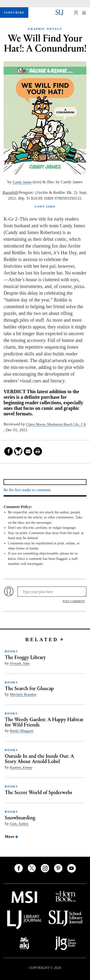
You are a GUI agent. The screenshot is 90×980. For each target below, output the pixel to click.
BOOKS (11, 651)
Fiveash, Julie (20, 663)
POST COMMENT (74, 601)
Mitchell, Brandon (23, 694)
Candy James (22, 182)
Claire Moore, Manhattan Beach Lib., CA (56, 424)
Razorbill (10, 193)
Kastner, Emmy (21, 767)
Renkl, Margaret (22, 731)
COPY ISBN (45, 207)
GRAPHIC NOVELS (45, 29)
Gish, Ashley (19, 824)
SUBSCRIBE (14, 13)
